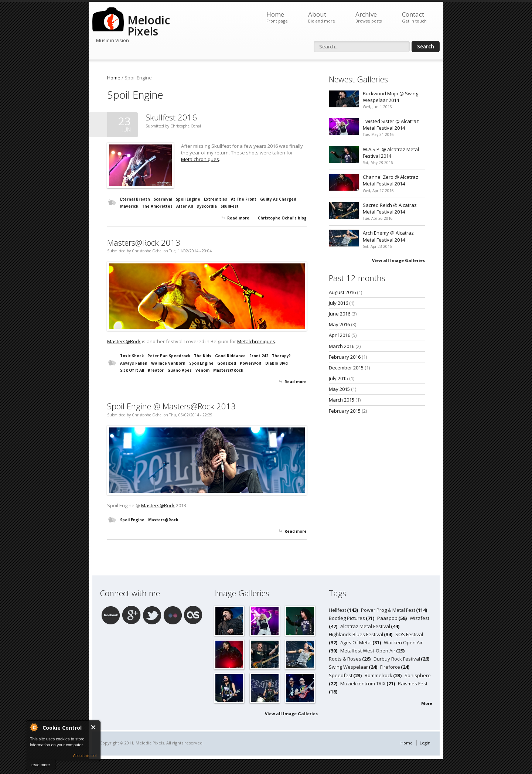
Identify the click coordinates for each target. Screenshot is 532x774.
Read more (238, 218)
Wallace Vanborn (168, 363)
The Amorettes (157, 206)
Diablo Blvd (277, 363)
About (322, 17)
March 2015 (342, 400)
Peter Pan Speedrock (169, 356)
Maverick (129, 206)
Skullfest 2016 (171, 117)
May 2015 (339, 389)
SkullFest (230, 206)
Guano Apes (180, 370)
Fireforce (390, 667)
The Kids (203, 356)
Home (277, 17)
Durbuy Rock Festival (397, 659)
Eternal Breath (135, 199)
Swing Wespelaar (348, 667)
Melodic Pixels (149, 26)
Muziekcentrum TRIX (363, 683)
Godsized (227, 363)
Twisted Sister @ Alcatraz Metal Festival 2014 (391, 125)
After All (185, 206)
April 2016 (340, 335)
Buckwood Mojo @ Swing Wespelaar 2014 (391, 97)
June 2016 (340, 314)
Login (425, 743)
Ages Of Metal (356, 642)
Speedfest (341, 675)
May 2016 (339, 324)
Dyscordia (207, 206)
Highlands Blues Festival (356, 634)
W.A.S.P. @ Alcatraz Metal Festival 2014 (391, 153)
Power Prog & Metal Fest (388, 610)
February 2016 (345, 357)
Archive (369, 17)
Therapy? (281, 356)
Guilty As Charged (278, 199)
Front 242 (259, 356)
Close (94, 727)
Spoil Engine (188, 199)
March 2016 (342, 346)
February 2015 (345, 411)
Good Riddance (230, 356)
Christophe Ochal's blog (282, 218)
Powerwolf (251, 363)
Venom (202, 370)
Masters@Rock (124, 341)
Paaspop (387, 618)
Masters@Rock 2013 (144, 242)
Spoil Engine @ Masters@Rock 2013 (171, 406)
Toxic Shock (132, 356)
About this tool (85, 756)
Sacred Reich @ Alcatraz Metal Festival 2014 (390, 208)
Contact (414, 17)
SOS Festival (409, 634)
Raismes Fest (413, 683)
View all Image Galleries (398, 260)
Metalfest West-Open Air (368, 651)
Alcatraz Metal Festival (365, 626)
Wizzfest (420, 618)
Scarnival (163, 199)
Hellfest (337, 610)
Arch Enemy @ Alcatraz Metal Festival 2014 (388, 236)
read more (41, 765)
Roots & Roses (345, 659)
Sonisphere (418, 675)
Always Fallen (134, 363)
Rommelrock (378, 675)
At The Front (244, 199)
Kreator (156, 370)
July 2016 (338, 303)
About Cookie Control (34, 727)
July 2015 (338, 378)
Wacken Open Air (403, 642)
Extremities (216, 199)
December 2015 (346, 368)
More (427, 703)
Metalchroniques (200, 159)
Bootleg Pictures (347, 618)
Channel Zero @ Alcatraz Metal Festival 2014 (391, 180)
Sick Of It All (132, 370)
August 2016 (342, 292)
